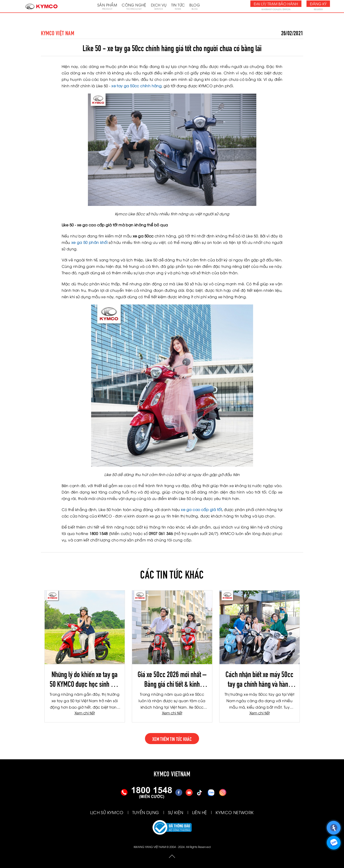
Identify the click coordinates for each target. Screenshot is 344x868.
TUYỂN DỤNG (146, 812)
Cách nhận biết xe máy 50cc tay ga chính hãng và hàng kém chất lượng (259, 678)
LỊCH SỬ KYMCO (107, 812)
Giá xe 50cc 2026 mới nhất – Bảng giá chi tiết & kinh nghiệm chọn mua (172, 678)
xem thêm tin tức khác (172, 739)
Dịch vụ (159, 6)
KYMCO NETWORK (235, 812)
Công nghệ (134, 6)
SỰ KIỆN (176, 812)
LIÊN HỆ (200, 812)
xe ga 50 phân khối (89, 242)
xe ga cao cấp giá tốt (201, 509)
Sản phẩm (107, 6)
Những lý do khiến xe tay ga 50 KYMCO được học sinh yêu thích (85, 678)
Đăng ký (318, 4)
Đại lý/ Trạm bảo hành (276, 4)
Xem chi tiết (85, 713)
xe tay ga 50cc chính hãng (136, 86)
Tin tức (178, 6)
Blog (195, 6)
